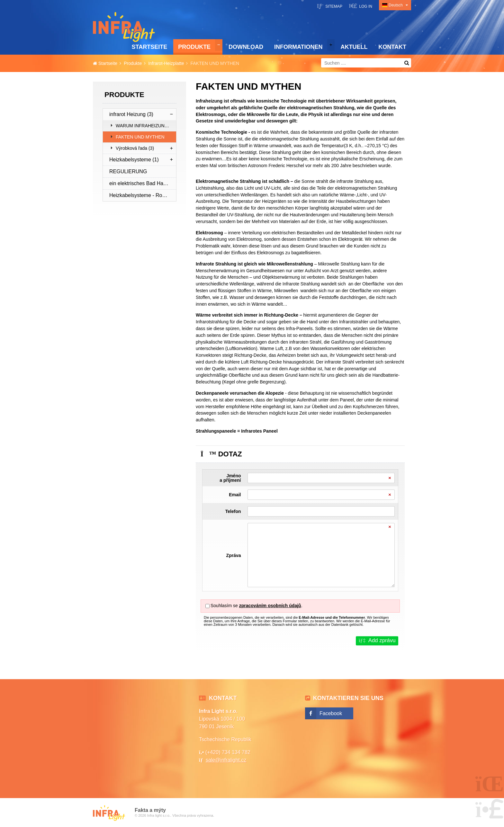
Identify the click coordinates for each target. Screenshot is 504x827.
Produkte (194, 47)
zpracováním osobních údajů (270, 606)
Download (246, 47)
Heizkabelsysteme (134, 160)
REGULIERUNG (128, 171)
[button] (360, 6)
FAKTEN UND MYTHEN (140, 137)
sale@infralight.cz (226, 760)
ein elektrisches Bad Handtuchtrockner (143, 183)
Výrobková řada (135, 148)
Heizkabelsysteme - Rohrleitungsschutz (143, 195)
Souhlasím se (224, 606)
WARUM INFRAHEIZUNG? (143, 126)
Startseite (124, 27)
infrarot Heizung (131, 114)
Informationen (298, 47)
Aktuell (354, 47)
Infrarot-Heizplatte (166, 63)
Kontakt (392, 47)
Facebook (331, 713)
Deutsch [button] (396, 5)
